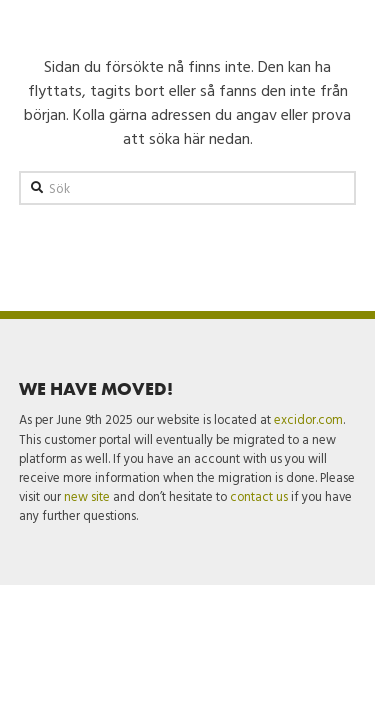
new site (87, 496)
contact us (259, 496)
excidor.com (308, 419)
